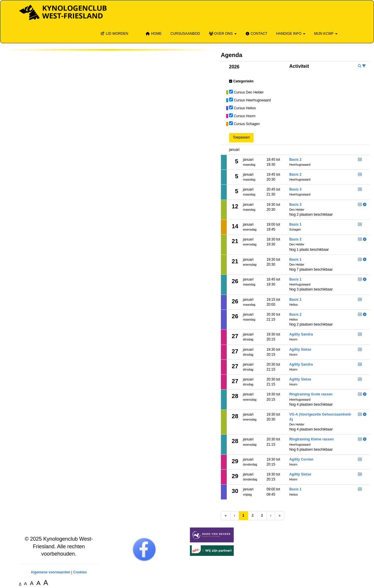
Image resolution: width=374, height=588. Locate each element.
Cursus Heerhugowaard (252, 100)
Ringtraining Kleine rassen (311, 439)
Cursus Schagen (247, 124)
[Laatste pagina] (280, 516)
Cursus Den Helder (249, 92)
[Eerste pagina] (226, 516)
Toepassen (241, 137)
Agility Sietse (300, 350)
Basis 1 (295, 224)
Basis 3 (295, 189)
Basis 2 (295, 160)
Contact (256, 34)
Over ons (223, 34)
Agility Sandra (301, 334)
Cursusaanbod (185, 34)
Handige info (291, 34)
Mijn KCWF (326, 34)
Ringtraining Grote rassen (311, 394)
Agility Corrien (301, 459)
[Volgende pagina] (271, 516)
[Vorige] (235, 516)
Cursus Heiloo (245, 108)
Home (154, 34)
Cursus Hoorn (245, 116)
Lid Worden (114, 34)
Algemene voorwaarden (50, 572)
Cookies (80, 572)
